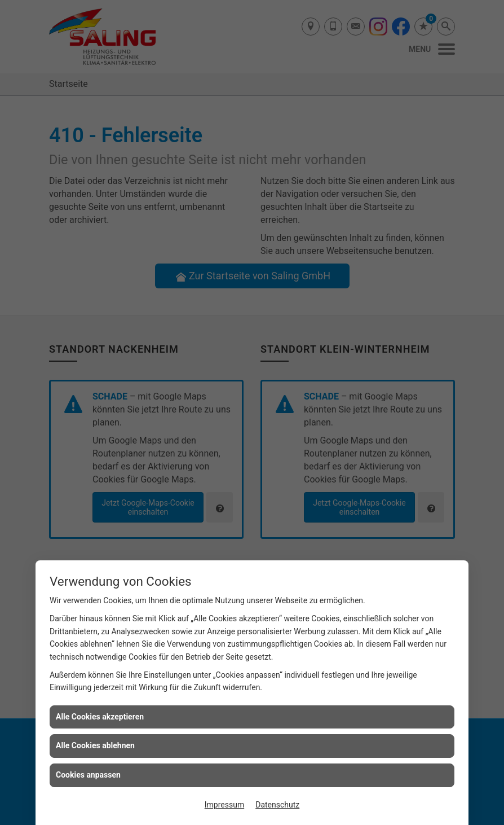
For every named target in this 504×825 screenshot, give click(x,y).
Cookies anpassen (88, 775)
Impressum (224, 805)
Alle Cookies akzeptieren (100, 717)
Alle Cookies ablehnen (95, 745)
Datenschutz (277, 805)
